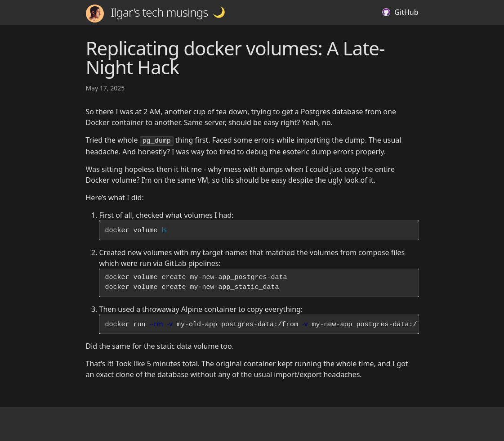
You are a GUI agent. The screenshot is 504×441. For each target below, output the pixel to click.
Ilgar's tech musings (147, 13)
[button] (219, 12)
